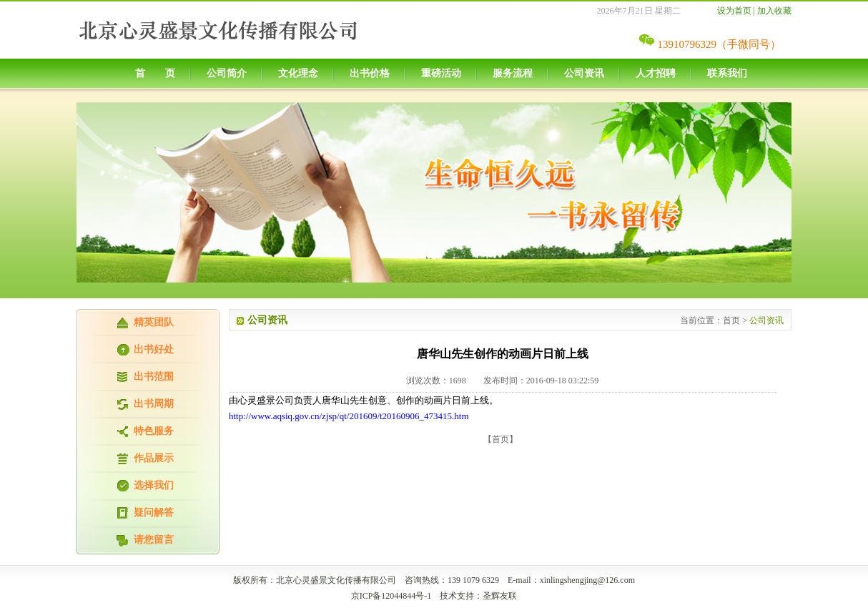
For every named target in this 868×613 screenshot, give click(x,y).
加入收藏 (774, 11)
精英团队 (154, 322)
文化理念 (298, 73)
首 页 (155, 73)
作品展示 (154, 458)
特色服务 (154, 431)
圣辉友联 (500, 596)
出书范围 (154, 377)
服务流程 (513, 73)
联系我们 (727, 73)
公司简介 (227, 73)
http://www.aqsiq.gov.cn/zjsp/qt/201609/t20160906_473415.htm (349, 416)
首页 (731, 320)
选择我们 (154, 485)
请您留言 (154, 540)
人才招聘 (656, 73)
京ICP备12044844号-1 (391, 596)
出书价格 (370, 73)
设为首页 (734, 11)
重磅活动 (441, 73)
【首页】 (500, 439)
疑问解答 (154, 513)
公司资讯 (584, 73)
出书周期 (154, 404)
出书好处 (154, 349)
